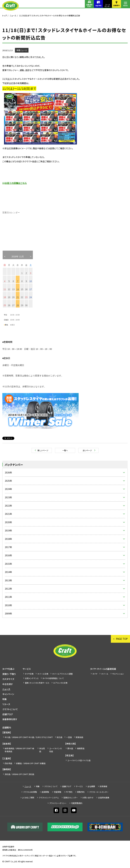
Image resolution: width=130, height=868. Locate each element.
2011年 (8, 597)
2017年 (8, 547)
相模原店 (81, 748)
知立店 (59, 737)
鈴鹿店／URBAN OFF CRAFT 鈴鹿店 (31, 763)
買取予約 (81, 792)
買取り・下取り (9, 674)
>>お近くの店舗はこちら (15, 183)
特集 (5, 699)
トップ (5, 15)
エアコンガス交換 (60, 683)
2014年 (8, 572)
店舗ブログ (8, 714)
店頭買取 (45, 792)
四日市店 (8, 763)
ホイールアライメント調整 (62, 674)
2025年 (8, 481)
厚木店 (70, 748)
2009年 (8, 613)
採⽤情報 (103, 786)
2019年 (8, 530)
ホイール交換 (43, 674)
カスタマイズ (8, 679)
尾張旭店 (79, 737)
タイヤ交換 (29, 674)
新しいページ (43, 450)
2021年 (8, 514)
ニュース (13, 15)
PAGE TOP (122, 639)
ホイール (105, 674)
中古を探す (8, 684)
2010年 (8, 605)
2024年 (8, 489)
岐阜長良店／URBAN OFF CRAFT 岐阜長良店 (19, 750)
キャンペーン (8, 694)
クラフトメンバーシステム (49, 797)
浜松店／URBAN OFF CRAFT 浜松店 (19, 774)
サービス (27, 669)
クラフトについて (10, 709)
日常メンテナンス (32, 678)
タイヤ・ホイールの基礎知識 (103, 669)
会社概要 (91, 786)
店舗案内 (116, 5)
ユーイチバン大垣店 (56, 750)
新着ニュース (22, 50)
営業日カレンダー (71, 797)
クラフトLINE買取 (30, 792)
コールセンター (107, 5)
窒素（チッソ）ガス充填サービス (37, 683)
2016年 (8, 555)
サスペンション (118, 674)
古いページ (87, 450)
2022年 (8, 506)
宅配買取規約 (77, 803)
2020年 (8, 522)
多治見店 (42, 750)
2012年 (8, 589)
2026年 (8, 472)
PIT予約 (69, 792)
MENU (125, 6)
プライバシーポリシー (58, 803)
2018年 (8, 539)
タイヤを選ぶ (8, 669)
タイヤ (95, 674)
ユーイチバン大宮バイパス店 (79, 760)
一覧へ (65, 450)
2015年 (8, 564)
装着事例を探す (89, 5)
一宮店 (69, 737)
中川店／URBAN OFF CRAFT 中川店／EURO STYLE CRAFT (29, 737)
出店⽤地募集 (104, 797)
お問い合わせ (88, 797)
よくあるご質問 (28, 797)
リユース (6, 704)
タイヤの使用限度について (53, 678)
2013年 (8, 580)
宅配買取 (57, 792)
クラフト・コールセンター (99, 792)
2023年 (8, 497)
